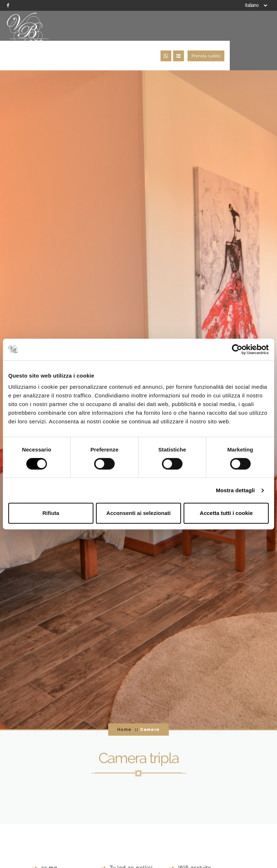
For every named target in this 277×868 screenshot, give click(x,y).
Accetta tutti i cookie (226, 513)
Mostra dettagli (235, 490)
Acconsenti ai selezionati (138, 513)
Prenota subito (253, 30)
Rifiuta (51, 513)
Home (124, 706)
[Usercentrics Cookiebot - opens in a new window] (237, 349)
